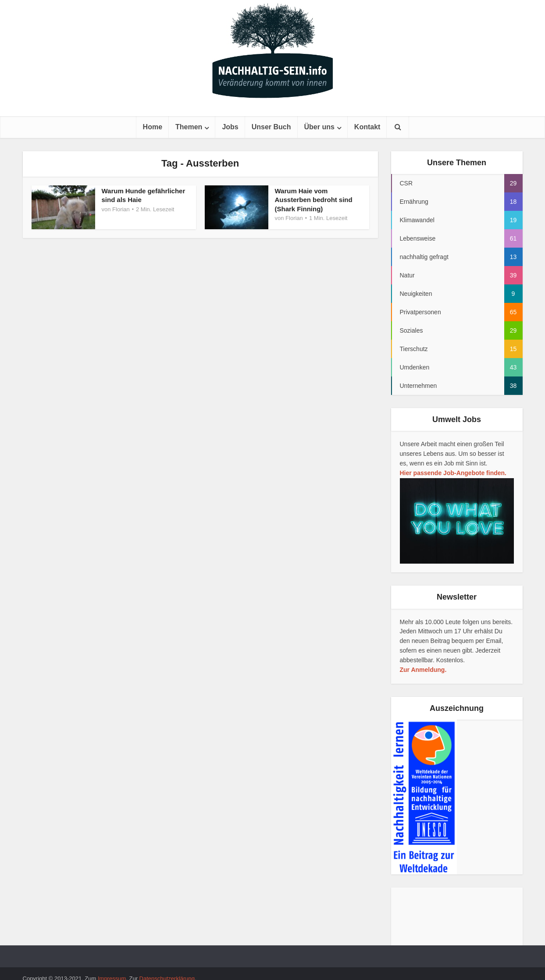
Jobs (230, 127)
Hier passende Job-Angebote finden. (453, 473)
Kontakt (367, 127)
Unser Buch (271, 127)
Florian (121, 209)
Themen (189, 127)
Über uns (319, 127)
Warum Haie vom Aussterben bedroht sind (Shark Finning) (314, 200)
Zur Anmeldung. (423, 670)
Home (153, 127)
